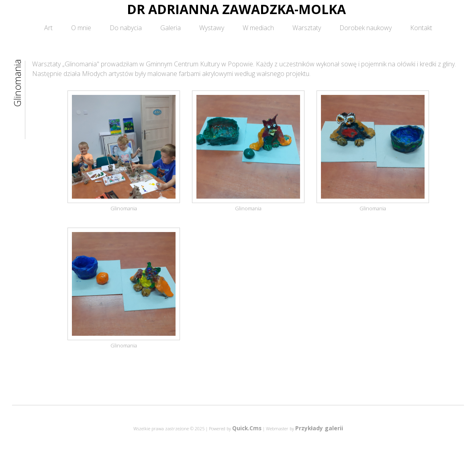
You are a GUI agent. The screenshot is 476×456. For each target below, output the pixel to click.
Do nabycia (126, 28)
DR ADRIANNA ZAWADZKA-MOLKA (236, 9)
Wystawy (212, 28)
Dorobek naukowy (366, 28)
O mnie (81, 28)
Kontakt (421, 28)
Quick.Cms (247, 428)
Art (48, 28)
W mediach (258, 28)
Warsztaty (307, 28)
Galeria (171, 28)
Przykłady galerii (319, 428)
